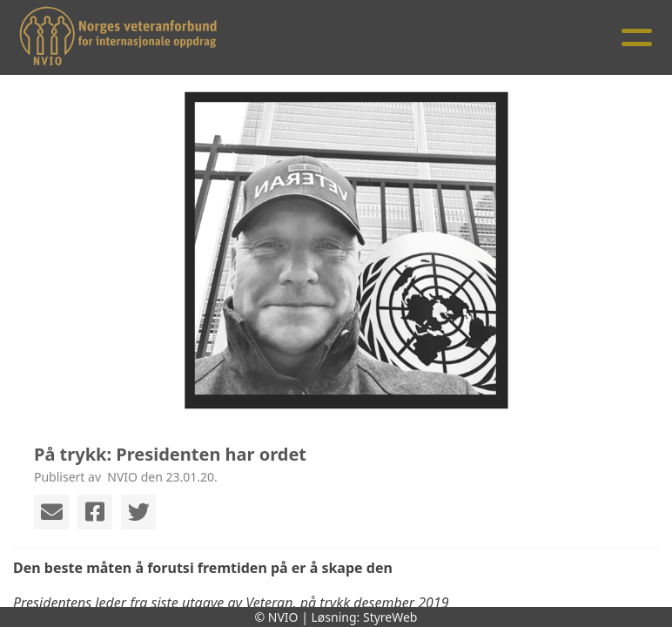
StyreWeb (390, 617)
